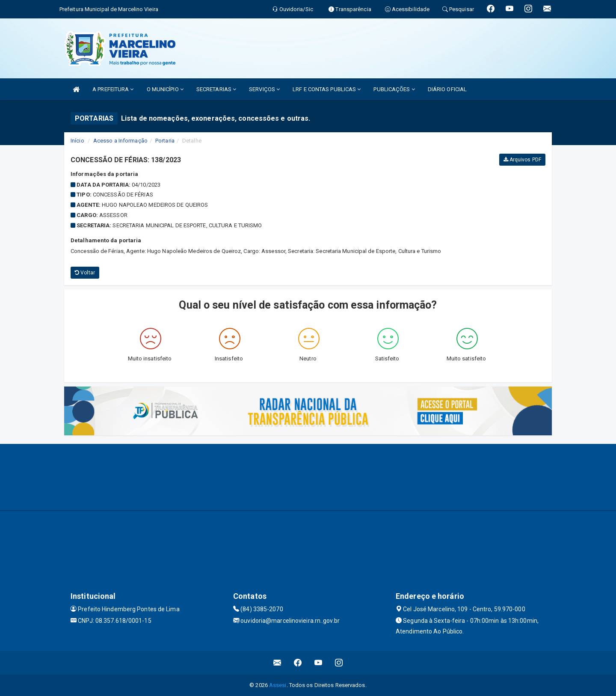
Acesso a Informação (120, 141)
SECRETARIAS (216, 89)
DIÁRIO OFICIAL (447, 89)
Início (77, 141)
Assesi (278, 685)
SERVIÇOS (264, 89)
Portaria (165, 141)
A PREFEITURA (113, 89)
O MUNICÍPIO (165, 89)
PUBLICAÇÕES (394, 89)
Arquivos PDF (522, 160)
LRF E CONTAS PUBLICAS (327, 89)
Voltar (85, 273)
